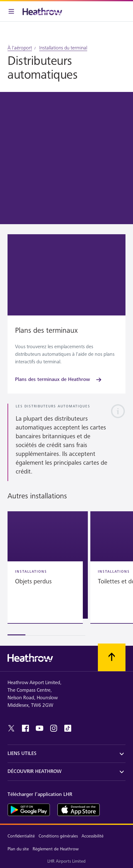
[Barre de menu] (11, 11)
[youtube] (40, 728)
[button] (48, 565)
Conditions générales (58, 836)
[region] (66, 573)
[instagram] (54, 728)
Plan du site (18, 849)
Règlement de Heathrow (56, 849)
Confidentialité (21, 836)
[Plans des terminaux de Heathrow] (59, 380)
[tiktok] (68, 728)
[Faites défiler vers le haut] (112, 657)
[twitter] (11, 728)
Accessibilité (93, 836)
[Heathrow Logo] (42, 11)
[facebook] (25, 728)
